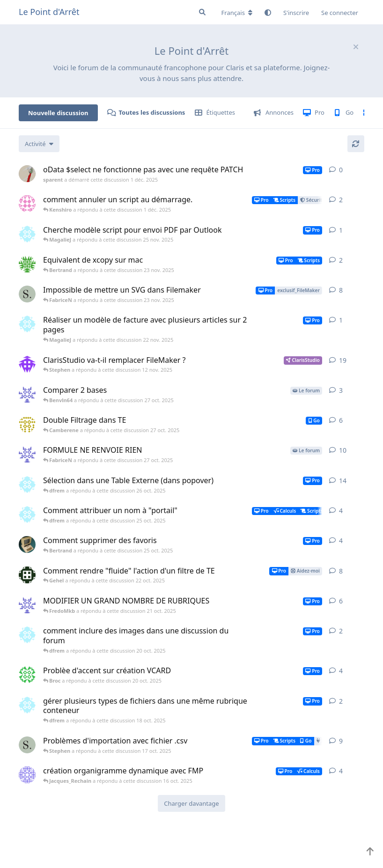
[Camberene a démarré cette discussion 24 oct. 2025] (27, 424)
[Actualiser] (356, 144)
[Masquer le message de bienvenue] (356, 47)
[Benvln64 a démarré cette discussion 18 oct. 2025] (27, 454)
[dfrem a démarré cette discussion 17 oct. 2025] (27, 705)
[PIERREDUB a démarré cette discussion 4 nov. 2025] (27, 264)
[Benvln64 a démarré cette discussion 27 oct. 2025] (27, 394)
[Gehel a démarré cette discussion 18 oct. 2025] (27, 575)
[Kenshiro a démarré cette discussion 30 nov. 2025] (27, 204)
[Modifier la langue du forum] (237, 13)
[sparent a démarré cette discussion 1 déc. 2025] (27, 174)
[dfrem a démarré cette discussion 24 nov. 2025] (27, 234)
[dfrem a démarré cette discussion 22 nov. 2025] (27, 324)
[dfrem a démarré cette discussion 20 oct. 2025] (27, 485)
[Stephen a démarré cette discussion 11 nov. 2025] (27, 294)
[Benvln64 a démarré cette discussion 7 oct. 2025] (27, 605)
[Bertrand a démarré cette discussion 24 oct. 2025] (27, 544)
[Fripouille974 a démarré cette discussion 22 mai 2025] (27, 775)
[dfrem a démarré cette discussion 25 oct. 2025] (27, 515)
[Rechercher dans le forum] (202, 12)
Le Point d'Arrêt (49, 12)
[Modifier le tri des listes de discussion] (39, 144)
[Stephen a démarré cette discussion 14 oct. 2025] (27, 745)
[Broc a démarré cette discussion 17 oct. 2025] (27, 675)
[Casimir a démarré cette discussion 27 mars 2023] (27, 364)
